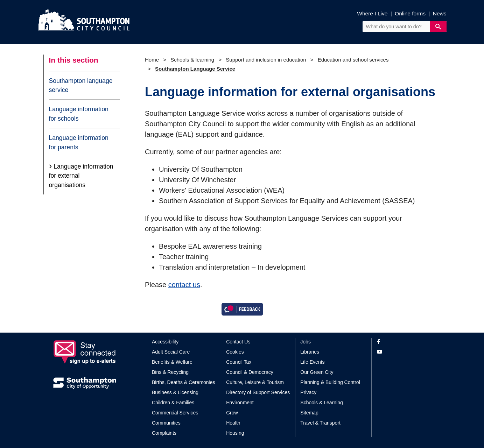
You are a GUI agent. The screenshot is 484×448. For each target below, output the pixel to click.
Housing (235, 433)
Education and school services (353, 60)
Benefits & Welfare (172, 362)
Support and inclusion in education (266, 60)
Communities (166, 423)
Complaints (164, 433)
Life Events (312, 362)
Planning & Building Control (330, 382)
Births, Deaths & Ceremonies (184, 382)
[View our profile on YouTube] (404, 352)
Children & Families (173, 403)
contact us (184, 285)
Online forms (410, 13)
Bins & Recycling (170, 372)
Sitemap (309, 413)
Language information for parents (79, 142)
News (440, 13)
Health (233, 423)
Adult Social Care (171, 352)
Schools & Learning (321, 403)
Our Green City (317, 372)
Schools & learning (192, 60)
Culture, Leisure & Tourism (255, 382)
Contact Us (238, 342)
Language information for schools (79, 114)
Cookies (235, 352)
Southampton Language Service (195, 69)
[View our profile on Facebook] (404, 342)
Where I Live (372, 13)
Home (152, 60)
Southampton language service (81, 85)
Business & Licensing (175, 392)
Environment (240, 403)
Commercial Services (175, 413)
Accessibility (165, 342)
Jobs (306, 342)
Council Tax (239, 362)
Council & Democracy (250, 372)
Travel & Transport (320, 423)
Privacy (308, 392)
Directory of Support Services (258, 392)
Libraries (310, 352)
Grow (232, 413)
